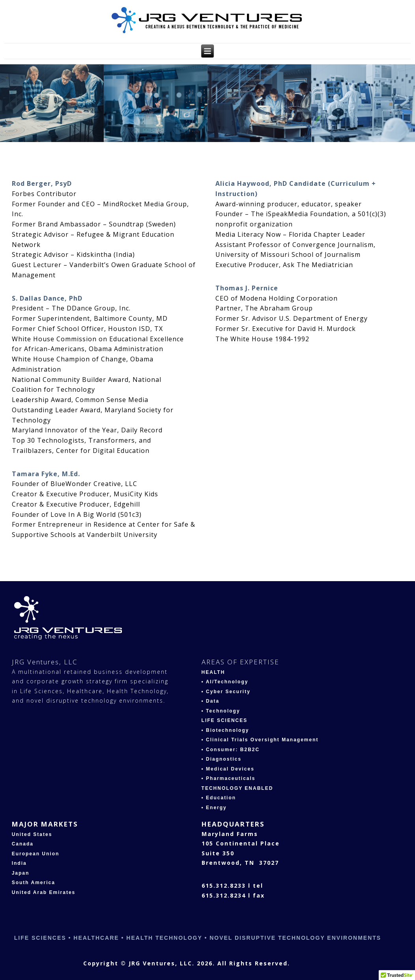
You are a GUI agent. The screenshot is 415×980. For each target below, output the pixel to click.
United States (32, 834)
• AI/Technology (225, 682)
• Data (211, 701)
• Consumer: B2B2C (231, 750)
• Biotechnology (225, 730)
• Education (219, 798)
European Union (36, 854)
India (19, 863)
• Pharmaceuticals (229, 778)
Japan (21, 873)
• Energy (214, 808)
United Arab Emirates (44, 892)
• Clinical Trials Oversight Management (260, 740)
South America (34, 883)
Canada (23, 844)
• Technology (221, 711)
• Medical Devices (228, 769)
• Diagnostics (222, 759)
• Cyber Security (226, 692)
